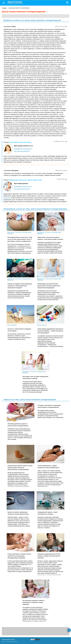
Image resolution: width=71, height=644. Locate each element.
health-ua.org (17, 3)
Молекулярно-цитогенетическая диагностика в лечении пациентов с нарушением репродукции (49, 286)
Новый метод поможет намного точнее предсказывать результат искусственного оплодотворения (20, 468)
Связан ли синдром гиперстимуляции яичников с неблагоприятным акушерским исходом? (20, 286)
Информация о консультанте (23, 149)
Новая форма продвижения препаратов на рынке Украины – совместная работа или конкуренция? (50, 331)
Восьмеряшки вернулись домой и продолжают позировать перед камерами (33, 602)
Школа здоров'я (12, 325)
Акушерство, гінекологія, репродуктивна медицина (19, 233)
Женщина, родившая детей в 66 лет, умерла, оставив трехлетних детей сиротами (49, 556)
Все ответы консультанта (22, 151)
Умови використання (8, 639)
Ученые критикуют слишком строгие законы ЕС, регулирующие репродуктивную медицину (19, 556)
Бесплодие (7, 198)
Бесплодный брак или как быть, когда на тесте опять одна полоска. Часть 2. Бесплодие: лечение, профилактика (20, 239)
